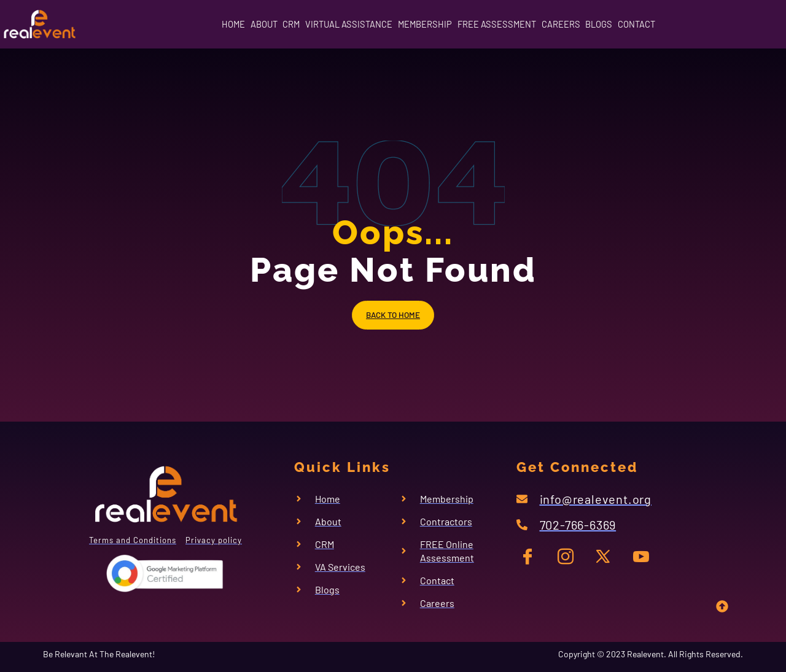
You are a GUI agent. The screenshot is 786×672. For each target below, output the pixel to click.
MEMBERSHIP (424, 24)
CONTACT (704, 24)
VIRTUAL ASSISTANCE (329, 24)
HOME (165, 24)
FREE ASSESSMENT (513, 24)
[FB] (533, 559)
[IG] (569, 559)
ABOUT (212, 24)
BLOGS (650, 24)
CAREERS (595, 24)
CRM (255, 24)
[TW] (605, 559)
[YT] (640, 559)
